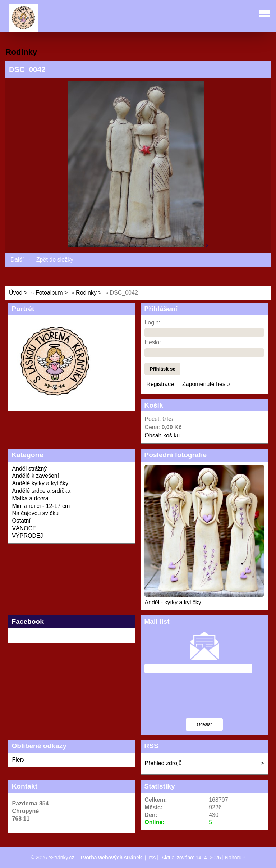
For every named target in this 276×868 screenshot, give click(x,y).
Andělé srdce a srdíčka (41, 491)
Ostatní (21, 521)
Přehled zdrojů (163, 763)
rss (153, 858)
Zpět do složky (55, 260)
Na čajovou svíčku (35, 513)
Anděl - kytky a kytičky (173, 602)
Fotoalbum (49, 293)
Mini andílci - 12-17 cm (41, 506)
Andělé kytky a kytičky (40, 483)
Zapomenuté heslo (206, 384)
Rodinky (87, 293)
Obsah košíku (162, 435)
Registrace (160, 384)
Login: (152, 322)
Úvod (16, 293)
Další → (21, 260)
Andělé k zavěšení (35, 476)
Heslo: (153, 342)
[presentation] (204, 700)
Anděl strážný (29, 469)
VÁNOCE (24, 528)
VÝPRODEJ (27, 536)
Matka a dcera (30, 498)
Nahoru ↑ (235, 858)
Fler (18, 760)
